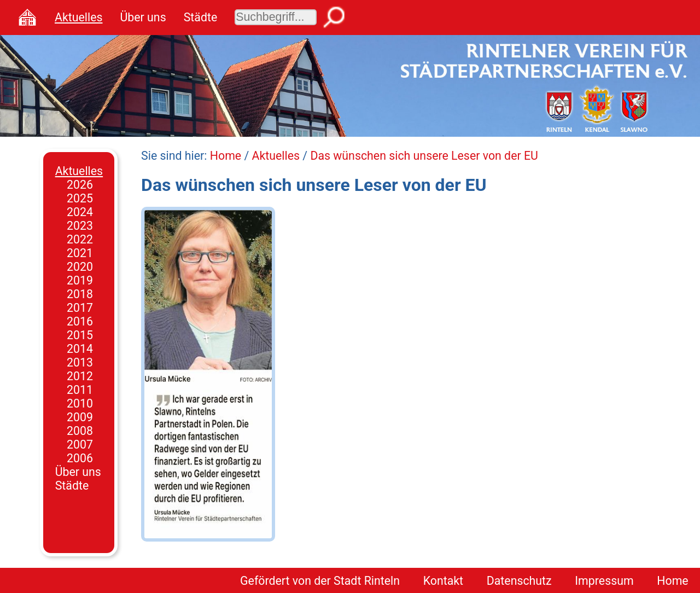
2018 (80, 294)
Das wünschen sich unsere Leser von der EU (424, 156)
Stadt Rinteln (367, 581)
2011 (80, 390)
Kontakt (443, 581)
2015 (80, 335)
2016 (80, 321)
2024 (80, 212)
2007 (80, 444)
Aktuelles (78, 17)
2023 (80, 226)
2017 (80, 308)
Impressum (604, 581)
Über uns (143, 17)
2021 (80, 253)
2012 (80, 376)
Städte (201, 17)
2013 (80, 362)
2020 (80, 267)
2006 (80, 458)
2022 (80, 239)
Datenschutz (519, 581)
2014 (80, 349)
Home (226, 156)
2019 (80, 280)
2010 (80, 403)
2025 (80, 198)
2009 (80, 417)
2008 (80, 431)
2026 (80, 185)
